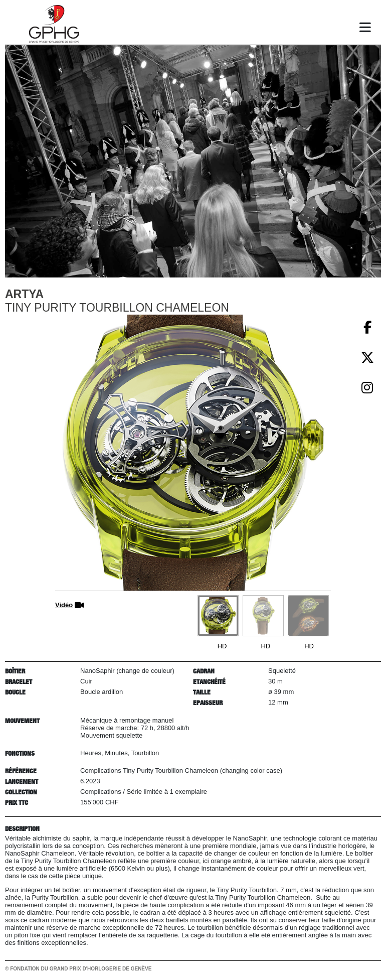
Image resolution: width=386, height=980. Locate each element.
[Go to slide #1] (218, 616)
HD (222, 646)
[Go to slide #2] (263, 616)
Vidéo (64, 605)
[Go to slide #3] (308, 616)
